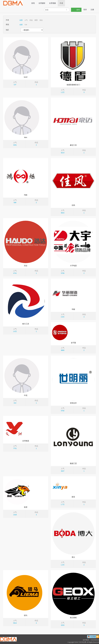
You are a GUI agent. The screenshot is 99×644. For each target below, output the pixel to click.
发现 (33, 3)
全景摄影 (42, 3)
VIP (26, 25)
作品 (31, 20)
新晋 (36, 20)
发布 (76, 10)
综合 (41, 20)
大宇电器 (73, 266)
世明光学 (73, 403)
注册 (92, 10)
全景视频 (52, 3)
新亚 (73, 497)
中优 (26, 395)
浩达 (26, 266)
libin (26, 137)
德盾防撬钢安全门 (73, 85)
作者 (61, 3)
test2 (26, 77)
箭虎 (26, 507)
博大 (73, 557)
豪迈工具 (73, 145)
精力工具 (26, 324)
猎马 (26, 615)
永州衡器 (26, 441)
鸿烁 (26, 195)
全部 (21, 20)
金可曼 (73, 343)
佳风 (73, 205)
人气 (26, 20)
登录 (85, 10)
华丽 (73, 309)
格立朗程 (73, 618)
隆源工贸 (73, 463)
